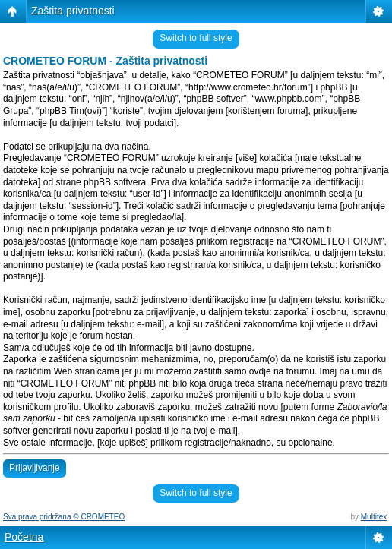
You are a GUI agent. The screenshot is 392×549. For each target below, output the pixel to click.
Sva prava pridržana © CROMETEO (64, 517)
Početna (24, 537)
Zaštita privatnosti (73, 11)
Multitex (374, 517)
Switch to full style (196, 38)
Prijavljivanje (35, 468)
